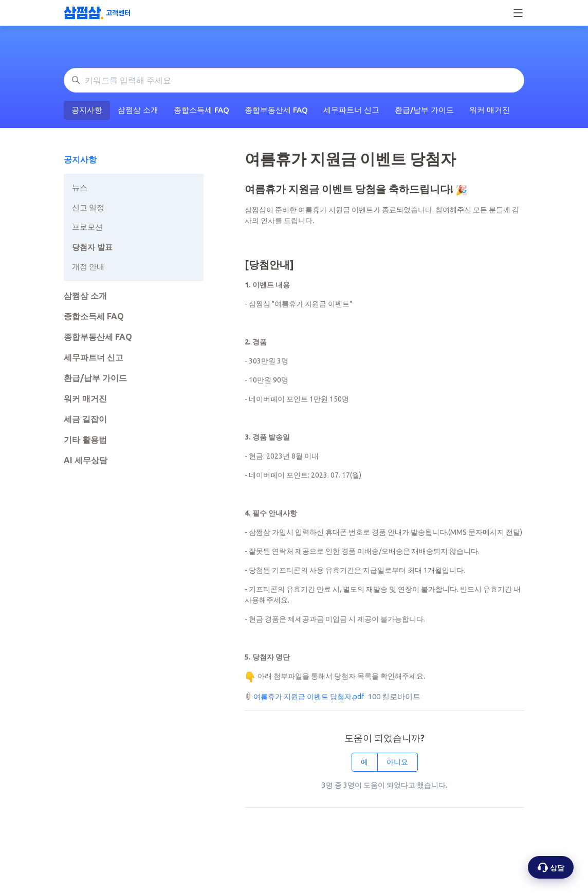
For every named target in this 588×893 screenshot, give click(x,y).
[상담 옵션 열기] (551, 867)
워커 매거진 (490, 110)
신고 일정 (88, 207)
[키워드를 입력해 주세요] (294, 80)
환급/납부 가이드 (424, 110)
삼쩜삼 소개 (138, 110)
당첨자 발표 (92, 247)
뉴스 (80, 187)
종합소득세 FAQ (201, 110)
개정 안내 (88, 267)
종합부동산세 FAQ (276, 110)
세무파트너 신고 (351, 110)
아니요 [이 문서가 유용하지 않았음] (397, 762)
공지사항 (87, 110)
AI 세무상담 (86, 460)
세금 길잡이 (85, 419)
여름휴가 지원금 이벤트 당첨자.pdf (309, 697)
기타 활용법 (85, 440)
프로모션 (87, 227)
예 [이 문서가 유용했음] (364, 762)
